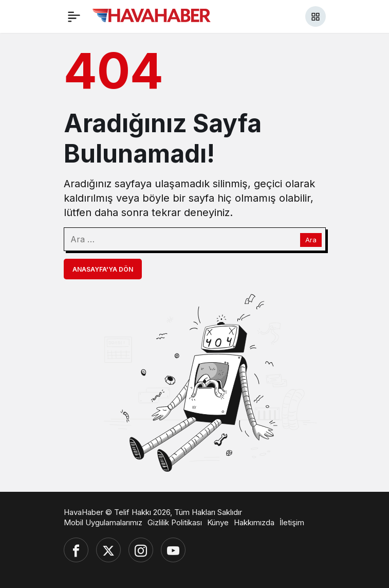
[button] (316, 16)
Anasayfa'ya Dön (103, 269)
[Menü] (74, 16)
